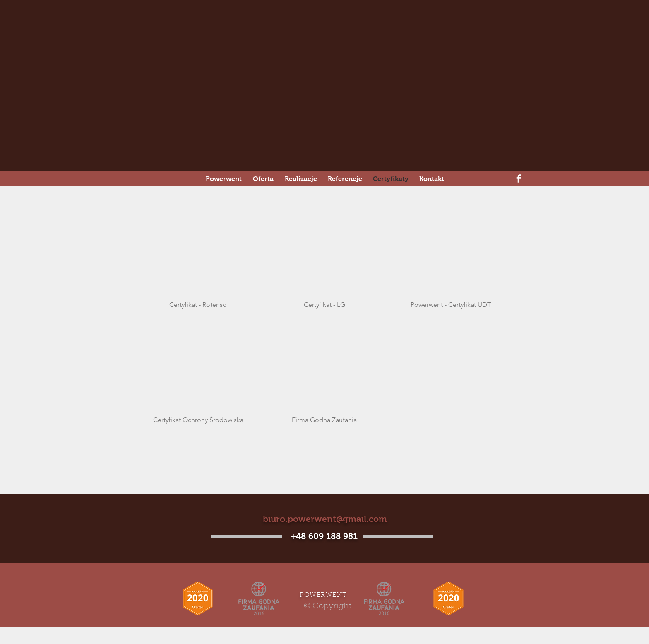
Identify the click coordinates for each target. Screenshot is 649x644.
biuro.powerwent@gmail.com (325, 519)
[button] (198, 262)
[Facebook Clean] (519, 178)
